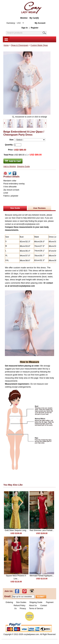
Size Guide (15, 208)
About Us (33, 605)
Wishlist (24, 18)
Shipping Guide (23, 166)
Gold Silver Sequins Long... (16, 530)
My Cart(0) (34, 18)
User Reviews (39, 208)
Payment (50, 602)
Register (35, 28)
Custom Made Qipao (39, 45)
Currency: (14, 23)
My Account (40, 23)
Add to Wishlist (10, 166)
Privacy (23, 608)
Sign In (25, 28)
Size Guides (21, 602)
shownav (6, 39)
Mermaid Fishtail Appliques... (42, 576)
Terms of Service (36, 608)
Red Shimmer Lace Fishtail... (42, 530)
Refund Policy (20, 605)
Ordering (9, 602)
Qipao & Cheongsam (20, 45)
